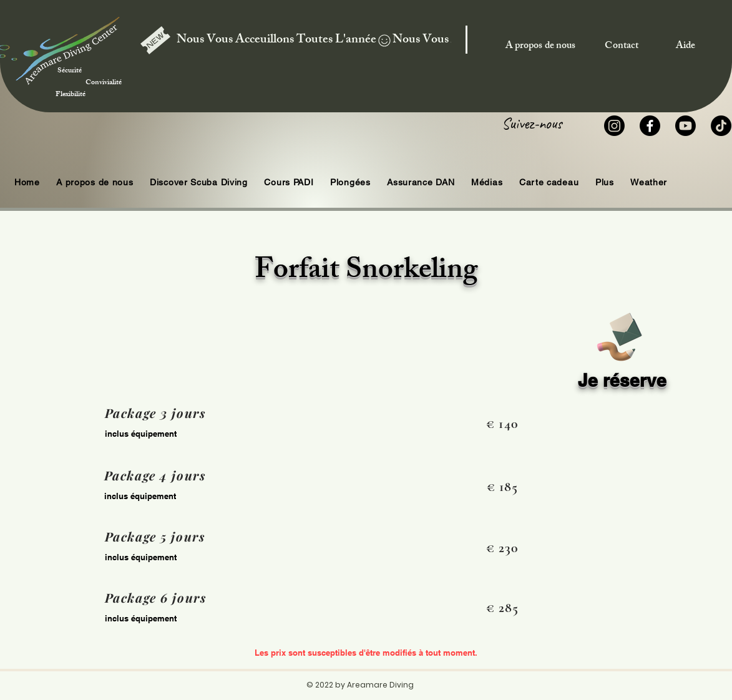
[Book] (619, 335)
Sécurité (86, 65)
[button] (350, 182)
